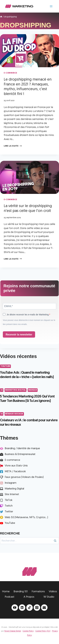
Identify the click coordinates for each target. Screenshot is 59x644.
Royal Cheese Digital (13, 631)
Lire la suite (13, 146)
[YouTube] (15, 608)
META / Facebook (15, 472)
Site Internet (12, 494)
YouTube (5, 366)
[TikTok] (29, 608)
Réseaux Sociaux (14, 414)
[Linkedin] (22, 608)
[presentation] (29, 51)
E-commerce (12, 460)
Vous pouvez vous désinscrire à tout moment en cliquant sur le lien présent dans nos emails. (29, 322)
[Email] (44, 608)
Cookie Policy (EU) (43, 631)
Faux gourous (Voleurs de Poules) (24, 477)
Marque (33, 390)
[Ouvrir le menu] (51, 6)
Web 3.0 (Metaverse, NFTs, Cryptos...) (26, 517)
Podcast (10, 597)
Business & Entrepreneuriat (20, 454)
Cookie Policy (28, 631)
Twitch (9, 506)
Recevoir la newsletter (19, 335)
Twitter (9, 512)
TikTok (9, 500)
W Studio (49, 597)
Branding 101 (21, 592)
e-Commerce (10, 73)
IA (2, 390)
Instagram (11, 483)
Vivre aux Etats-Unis (16, 466)
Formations (38, 592)
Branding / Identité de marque (22, 448)
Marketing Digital (15, 390)
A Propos (29, 597)
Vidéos (53, 592)
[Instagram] (37, 608)
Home (6, 592)
